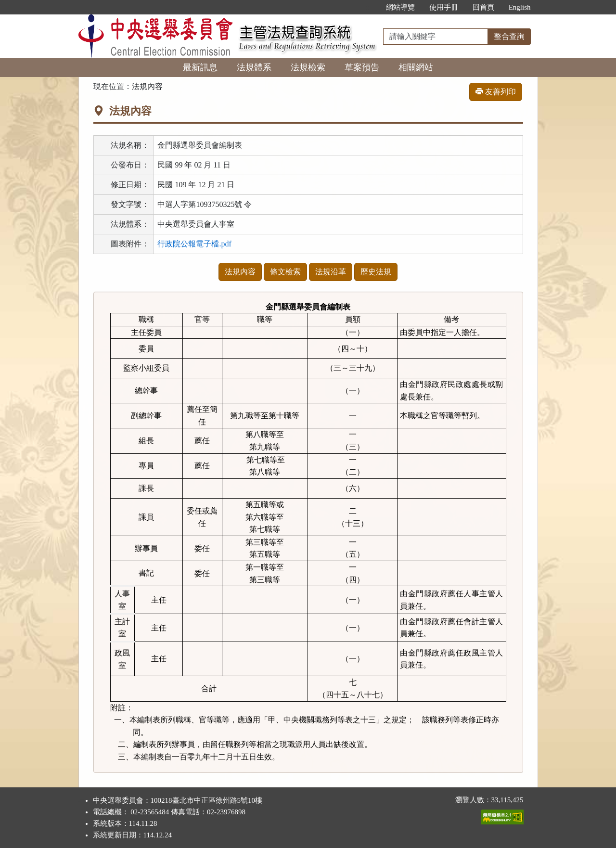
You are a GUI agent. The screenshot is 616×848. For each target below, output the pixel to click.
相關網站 (416, 67)
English (520, 7)
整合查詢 (509, 36)
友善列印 (496, 92)
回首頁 (483, 7)
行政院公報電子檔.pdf (194, 244)
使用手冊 (444, 7)
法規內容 (240, 272)
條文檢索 (285, 272)
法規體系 (254, 67)
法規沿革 (331, 272)
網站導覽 (400, 7)
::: (368, 7)
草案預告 (362, 67)
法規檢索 (308, 67)
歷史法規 (376, 272)
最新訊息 (200, 67)
